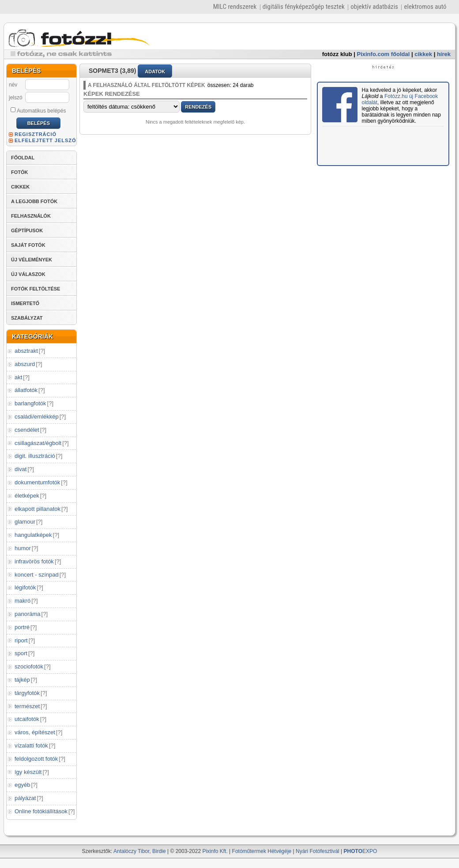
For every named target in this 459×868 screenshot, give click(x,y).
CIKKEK (20, 187)
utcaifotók (27, 719)
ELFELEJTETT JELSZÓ (45, 140)
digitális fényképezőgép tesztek (304, 7)
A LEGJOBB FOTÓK (34, 201)
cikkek (423, 54)
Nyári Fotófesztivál (318, 851)
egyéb (22, 785)
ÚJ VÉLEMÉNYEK (32, 260)
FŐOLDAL (23, 158)
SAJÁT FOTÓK (28, 245)
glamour (25, 522)
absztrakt (26, 351)
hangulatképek (33, 535)
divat (21, 469)
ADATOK (155, 72)
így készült (28, 772)
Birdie (159, 851)
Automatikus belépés (38, 110)
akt (18, 377)
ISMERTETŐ (25, 303)
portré (22, 627)
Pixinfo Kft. (215, 851)
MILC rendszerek (235, 7)
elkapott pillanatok (38, 509)
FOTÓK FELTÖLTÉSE (36, 289)
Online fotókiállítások (41, 811)
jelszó (16, 98)
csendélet (27, 430)
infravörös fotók (34, 561)
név (13, 85)
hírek (444, 54)
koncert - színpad (37, 575)
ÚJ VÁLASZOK (28, 274)
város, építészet (35, 732)
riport (21, 640)
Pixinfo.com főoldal (384, 54)
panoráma (28, 614)
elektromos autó (425, 7)
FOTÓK (20, 172)
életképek (27, 496)
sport (21, 653)
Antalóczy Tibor (131, 851)
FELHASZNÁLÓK (31, 216)
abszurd (25, 364)
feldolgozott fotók (36, 759)
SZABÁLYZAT (27, 318)
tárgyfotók (27, 693)
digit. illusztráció (35, 456)
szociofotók (29, 666)
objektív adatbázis (374, 7)
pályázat (25, 798)
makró (23, 601)
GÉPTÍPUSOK (27, 230)
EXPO (361, 851)
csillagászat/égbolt (38, 443)
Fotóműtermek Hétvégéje (262, 851)
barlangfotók (30, 403)
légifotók (25, 587)
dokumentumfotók (37, 482)
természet (27, 706)
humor (23, 548)
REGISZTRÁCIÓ (36, 134)
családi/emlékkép (37, 417)
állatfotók (26, 390)
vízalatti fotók (31, 745)
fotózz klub (337, 54)
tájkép (22, 680)
